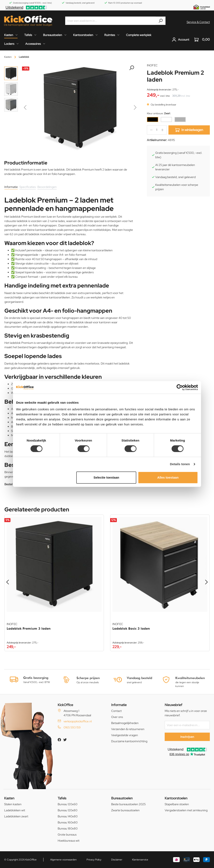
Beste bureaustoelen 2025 (128, 804)
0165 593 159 (72, 727)
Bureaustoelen (122, 798)
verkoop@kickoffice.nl (78, 721)
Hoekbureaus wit (69, 841)
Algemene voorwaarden (63, 860)
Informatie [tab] (11, 187)
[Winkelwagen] (201, 40)
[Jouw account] (180, 40)
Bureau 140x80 (68, 816)
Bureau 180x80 (68, 828)
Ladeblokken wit (15, 810)
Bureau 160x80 (68, 822)
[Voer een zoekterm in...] (111, 21)
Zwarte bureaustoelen (125, 810)
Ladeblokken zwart (16, 816)
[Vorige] (25, 108)
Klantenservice (140, 860)
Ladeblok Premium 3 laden (29, 629)
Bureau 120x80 (68, 810)
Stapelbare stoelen (177, 804)
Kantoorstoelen (176, 798)
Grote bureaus (67, 835)
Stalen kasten (13, 804)
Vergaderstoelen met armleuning (186, 810)
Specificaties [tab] (28, 187)
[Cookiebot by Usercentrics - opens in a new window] (180, 387)
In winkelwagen (189, 130)
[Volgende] (135, 108)
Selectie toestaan (106, 477)
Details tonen (180, 464)
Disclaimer (117, 860)
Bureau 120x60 (68, 804)
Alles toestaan (168, 477)
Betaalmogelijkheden (125, 723)
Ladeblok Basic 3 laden (131, 629)
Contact (116, 711)
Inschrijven (187, 737)
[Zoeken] (161, 21)
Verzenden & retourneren (128, 729)
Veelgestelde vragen (125, 735)
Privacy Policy (94, 860)
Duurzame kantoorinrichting (129, 741)
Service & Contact (198, 22)
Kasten (9, 798)
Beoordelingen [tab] (47, 187)
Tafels (62, 798)
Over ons (117, 717)
